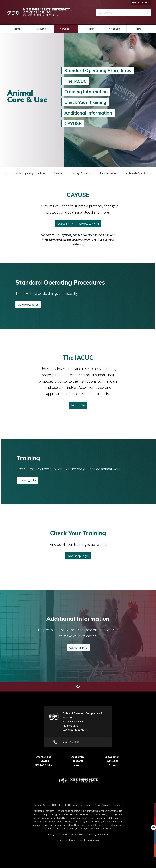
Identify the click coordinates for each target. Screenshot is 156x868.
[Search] (147, 13)
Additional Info (78, 648)
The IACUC (76, 81)
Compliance (69, 27)
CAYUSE (73, 123)
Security (90, 29)
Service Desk (93, 840)
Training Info (27, 480)
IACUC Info (78, 405)
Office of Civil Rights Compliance (108, 825)
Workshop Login (78, 556)
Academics (78, 757)
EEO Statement (59, 805)
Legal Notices (86, 805)
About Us (41, 29)
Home (17, 29)
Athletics (113, 761)
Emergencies (43, 757)
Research (78, 761)
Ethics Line (73, 805)
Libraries (78, 765)
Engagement (113, 757)
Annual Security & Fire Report (109, 805)
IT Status (43, 761)
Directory (147, 2)
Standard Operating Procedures (98, 70)
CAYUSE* (65, 224)
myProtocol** (88, 224)
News (139, 29)
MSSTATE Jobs (43, 765)
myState (136, 2)
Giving (113, 765)
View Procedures (28, 305)
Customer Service (42, 805)
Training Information (86, 92)
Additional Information (88, 113)
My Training (114, 29)
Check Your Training (85, 102)
